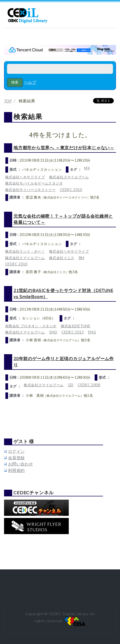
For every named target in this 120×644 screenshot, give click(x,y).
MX (87, 168)
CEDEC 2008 (89, 385)
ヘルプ (30, 82)
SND (53, 332)
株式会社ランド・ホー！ (25, 251)
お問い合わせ (20, 464)
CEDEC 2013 (73, 332)
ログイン (16, 451)
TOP (8, 101)
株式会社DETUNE (76, 326)
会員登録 (16, 458)
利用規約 (16, 471)
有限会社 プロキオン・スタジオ (31, 326)
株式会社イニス (62, 258)
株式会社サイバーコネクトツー (30, 190)
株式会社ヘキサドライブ (25, 177)
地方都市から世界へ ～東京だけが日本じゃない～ (64, 148)
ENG (92, 332)
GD (71, 385)
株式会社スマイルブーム (69, 177)
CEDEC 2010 (71, 190)
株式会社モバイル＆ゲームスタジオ (34, 183)
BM (82, 258)
